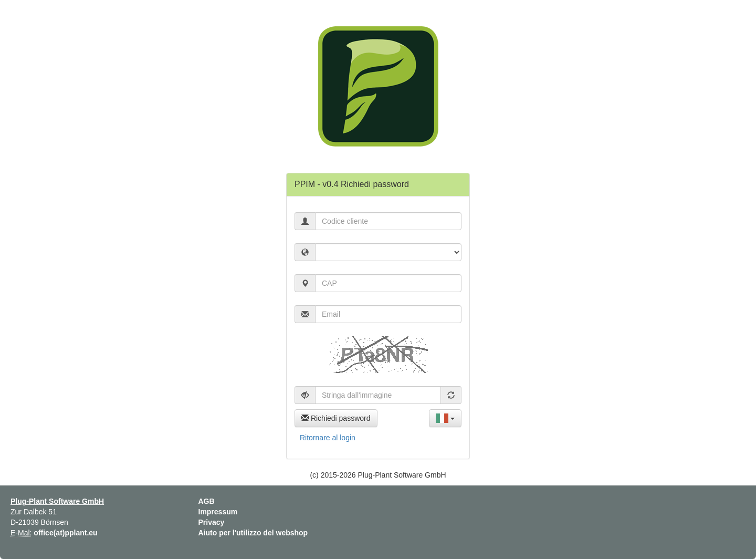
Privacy (212, 522)
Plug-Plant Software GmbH (57, 501)
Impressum (218, 512)
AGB (207, 501)
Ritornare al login (328, 438)
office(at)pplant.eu (65, 533)
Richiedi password (336, 418)
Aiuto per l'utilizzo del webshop (253, 533)
